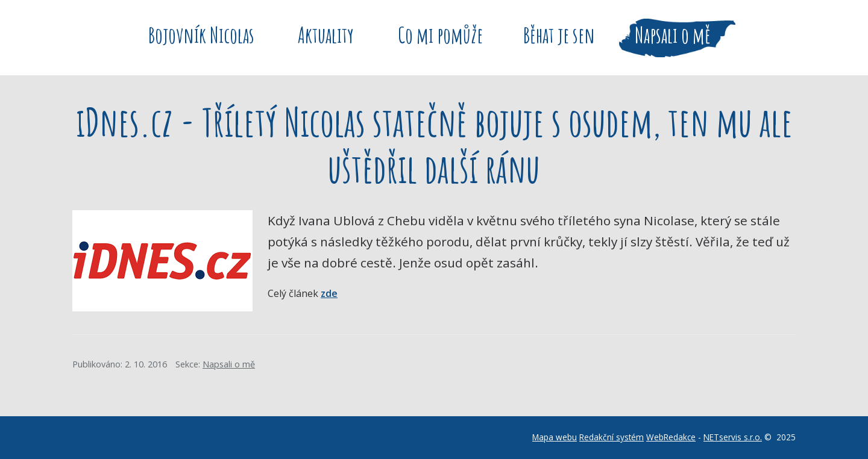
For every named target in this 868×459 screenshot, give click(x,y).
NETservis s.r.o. (733, 437)
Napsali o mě (229, 364)
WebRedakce (671, 437)
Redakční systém (612, 437)
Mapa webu (555, 437)
